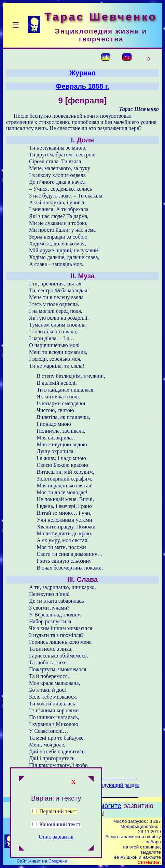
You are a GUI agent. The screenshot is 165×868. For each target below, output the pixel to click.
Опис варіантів (56, 837)
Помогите (106, 806)
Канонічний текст (60, 824)
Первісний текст (55, 811)
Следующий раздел (117, 785)
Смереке (58, 861)
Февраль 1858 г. (82, 86)
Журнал (82, 73)
